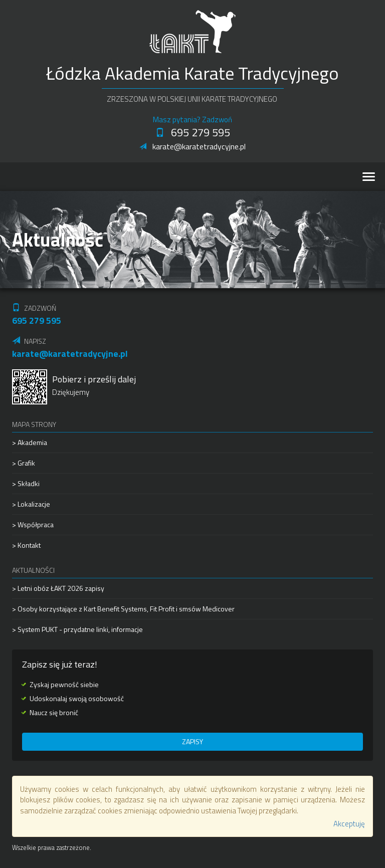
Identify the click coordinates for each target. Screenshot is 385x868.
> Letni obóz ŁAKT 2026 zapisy (58, 588)
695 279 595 (193, 132)
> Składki (26, 483)
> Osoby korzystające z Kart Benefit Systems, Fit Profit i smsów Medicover (123, 609)
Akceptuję (349, 824)
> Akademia (30, 443)
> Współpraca (33, 524)
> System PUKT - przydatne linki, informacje (77, 629)
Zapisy (192, 741)
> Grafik (24, 463)
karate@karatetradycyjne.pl (192, 146)
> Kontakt (26, 545)
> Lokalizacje (31, 504)
